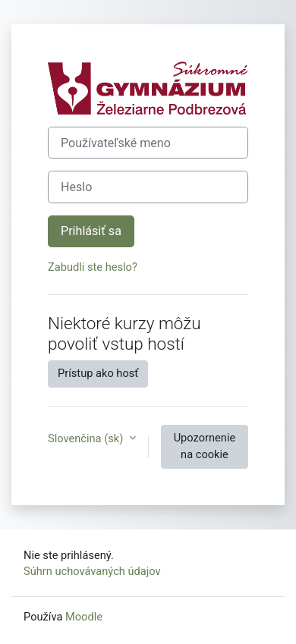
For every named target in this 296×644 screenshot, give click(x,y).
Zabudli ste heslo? (93, 267)
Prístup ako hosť (98, 373)
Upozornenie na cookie (205, 446)
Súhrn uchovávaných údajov (92, 571)
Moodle (84, 617)
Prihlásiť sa (91, 231)
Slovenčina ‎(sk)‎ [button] (87, 438)
